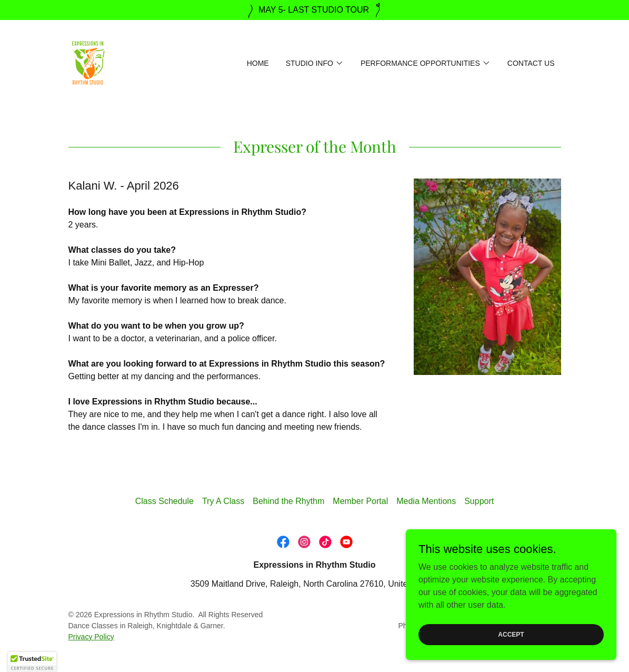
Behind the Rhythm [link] (288, 501)
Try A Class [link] (223, 501)
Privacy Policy (91, 637)
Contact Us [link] (531, 63)
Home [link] (258, 63)
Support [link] (479, 501)
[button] (315, 63)
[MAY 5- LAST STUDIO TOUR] (314, 10)
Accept (511, 634)
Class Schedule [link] (164, 501)
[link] (88, 62)
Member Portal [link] (360, 501)
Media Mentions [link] (426, 501)
